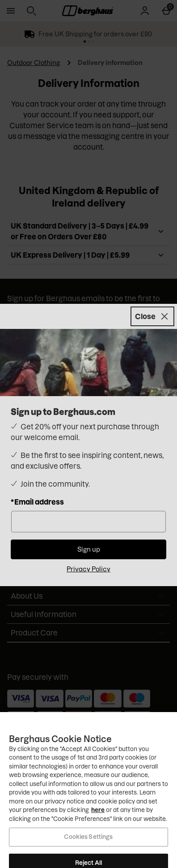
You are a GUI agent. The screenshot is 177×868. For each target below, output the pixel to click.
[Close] (152, 316)
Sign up (89, 549)
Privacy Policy (88, 569)
